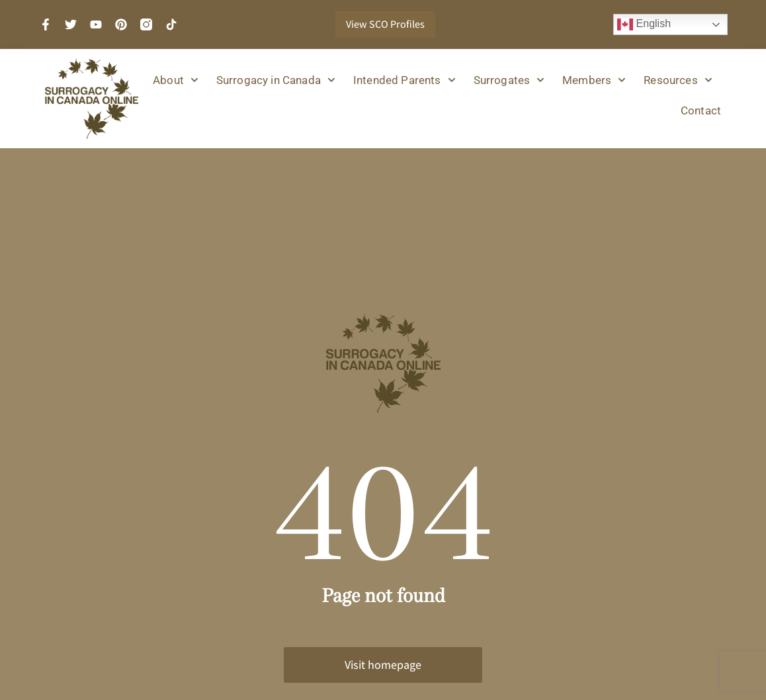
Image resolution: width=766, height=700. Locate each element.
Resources (678, 80)
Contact (701, 110)
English (644, 24)
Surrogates (509, 80)
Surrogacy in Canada (276, 80)
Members (594, 80)
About (176, 80)
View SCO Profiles (385, 24)
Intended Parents (404, 80)
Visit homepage (383, 665)
